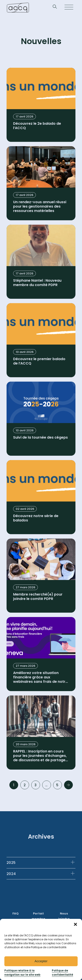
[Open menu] (69, 7)
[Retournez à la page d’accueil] (18, 7)
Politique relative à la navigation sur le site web (22, 973)
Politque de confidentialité (62, 973)
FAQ (16, 913)
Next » (68, 785)
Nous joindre (64, 916)
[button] (75, 924)
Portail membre (38, 916)
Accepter (41, 961)
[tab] (41, 863)
